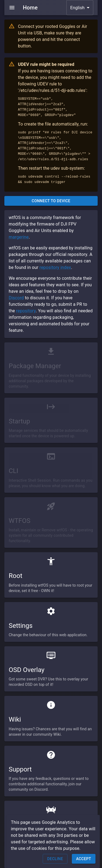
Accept (84, 859)
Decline (55, 859)
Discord (16, 298)
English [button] (77, 8)
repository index (55, 267)
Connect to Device (51, 201)
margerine (19, 237)
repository (26, 311)
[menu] (12, 8)
